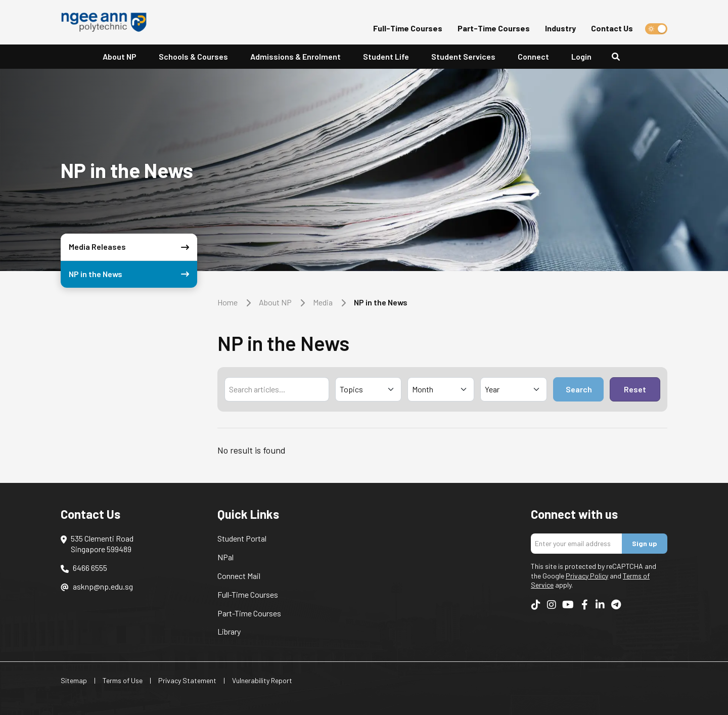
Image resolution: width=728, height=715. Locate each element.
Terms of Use (123, 680)
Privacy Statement (187, 680)
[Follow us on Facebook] (584, 604)
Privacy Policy (587, 576)
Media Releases (131, 247)
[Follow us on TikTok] (536, 604)
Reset (635, 389)
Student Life (386, 56)
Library (229, 631)
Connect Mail (239, 576)
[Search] (620, 57)
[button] (386, 57)
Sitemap (74, 680)
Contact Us (612, 28)
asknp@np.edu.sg (103, 586)
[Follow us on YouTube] (568, 604)
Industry (560, 28)
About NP (275, 302)
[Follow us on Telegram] (616, 604)
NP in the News (131, 274)
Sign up (645, 543)
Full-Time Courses (408, 28)
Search (579, 389)
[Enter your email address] (577, 544)
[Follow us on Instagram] (552, 604)
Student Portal (242, 538)
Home (227, 302)
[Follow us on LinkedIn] (600, 604)
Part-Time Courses (494, 28)
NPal (225, 557)
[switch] (656, 29)
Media (323, 302)
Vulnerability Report (262, 680)
